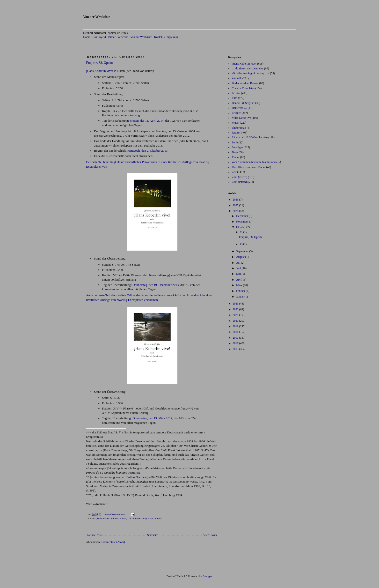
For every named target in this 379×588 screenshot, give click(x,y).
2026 (236, 200)
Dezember (242, 216)
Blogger (207, 576)
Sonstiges (237, 147)
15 (241, 244)
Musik (236, 123)
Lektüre (236, 113)
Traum (236, 157)
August (241, 257)
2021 (236, 315)
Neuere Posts (95, 535)
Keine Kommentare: (115, 514)
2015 (236, 349)
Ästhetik (237, 78)
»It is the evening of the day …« (251, 73)
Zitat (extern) (140, 518)
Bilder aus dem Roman (245, 83)
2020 (236, 321)
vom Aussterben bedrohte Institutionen (254, 162)
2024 (236, 211)
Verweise (123, 37)
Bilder (112, 37)
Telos (235, 152)
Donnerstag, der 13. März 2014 (152, 418)
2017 (236, 338)
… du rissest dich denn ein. (248, 68)
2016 (236, 343)
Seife (235, 142)
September (243, 251)
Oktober (241, 227)
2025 (236, 205)
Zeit (129, 518)
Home (87, 37)
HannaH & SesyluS (243, 103)
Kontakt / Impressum (166, 37)
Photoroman (239, 128)
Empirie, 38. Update (100, 63)
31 (241, 232)
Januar (240, 297)
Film (235, 98)
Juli (239, 263)
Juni (239, 268)
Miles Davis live (241, 118)
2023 (236, 304)
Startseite (153, 535)
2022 (236, 309)
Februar (241, 291)
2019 (236, 326)
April (240, 280)
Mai (239, 274)
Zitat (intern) (155, 518)
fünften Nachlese (136, 477)
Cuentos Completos (243, 88)
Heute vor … (239, 108)
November (243, 222)
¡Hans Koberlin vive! (100, 71)
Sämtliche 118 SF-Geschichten (250, 137)
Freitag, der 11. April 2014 (146, 121)
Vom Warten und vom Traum (249, 167)
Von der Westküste (97, 17)
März (240, 285)
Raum (123, 518)
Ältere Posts (210, 535)
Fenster (236, 93)
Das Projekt (99, 37)
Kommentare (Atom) (113, 542)
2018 (236, 332)
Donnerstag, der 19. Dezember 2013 (156, 285)
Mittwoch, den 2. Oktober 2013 (147, 151)
